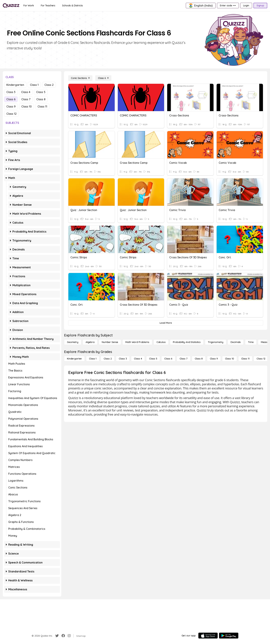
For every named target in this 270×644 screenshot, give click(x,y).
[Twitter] (57, 636)
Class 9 (11, 106)
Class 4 (26, 92)
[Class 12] (261, 359)
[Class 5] (153, 359)
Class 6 (11, 99)
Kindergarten (15, 85)
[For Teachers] (48, 6)
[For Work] (29, 6)
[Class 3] (123, 359)
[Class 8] (199, 359)
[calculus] (161, 342)
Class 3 (11, 92)
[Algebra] (90, 342)
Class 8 (41, 99)
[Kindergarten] (74, 359)
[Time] (251, 342)
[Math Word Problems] (137, 342)
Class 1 (34, 85)
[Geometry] (73, 342)
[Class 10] (230, 359)
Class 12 (11, 114)
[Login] (246, 6)
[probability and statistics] (187, 342)
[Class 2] (108, 359)
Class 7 (26, 99)
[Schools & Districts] (72, 6)
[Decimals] (236, 342)
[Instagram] (69, 636)
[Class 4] (138, 359)
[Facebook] (63, 636)
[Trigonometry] (216, 342)
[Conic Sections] (80, 78)
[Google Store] (229, 636)
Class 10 (27, 106)
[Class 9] (214, 359)
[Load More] (166, 323)
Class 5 (41, 92)
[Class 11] (245, 359)
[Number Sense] (110, 342)
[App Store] (208, 636)
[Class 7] (184, 359)
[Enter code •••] (228, 6)
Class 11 (42, 106)
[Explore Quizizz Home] (11, 6)
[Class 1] (93, 359)
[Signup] (260, 6)
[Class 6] (103, 78)
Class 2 (49, 85)
